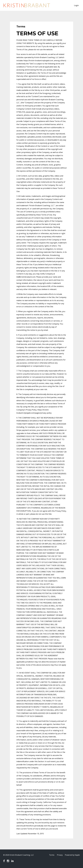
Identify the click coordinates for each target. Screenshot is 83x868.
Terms (52, 855)
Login (76, 5)
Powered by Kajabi (72, 855)
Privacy (60, 855)
